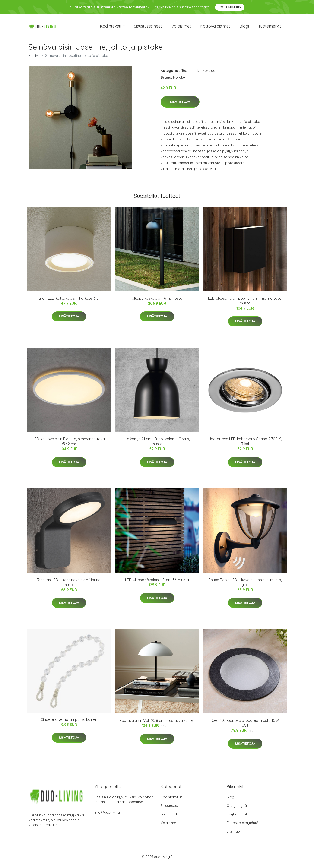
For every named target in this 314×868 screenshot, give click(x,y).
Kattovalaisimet (215, 28)
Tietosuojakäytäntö (243, 826)
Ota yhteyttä (237, 809)
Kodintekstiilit (112, 28)
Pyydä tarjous (230, 7)
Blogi (244, 28)
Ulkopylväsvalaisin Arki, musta (157, 301)
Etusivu (34, 59)
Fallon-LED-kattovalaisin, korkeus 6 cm (69, 301)
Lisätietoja (180, 105)
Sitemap (233, 835)
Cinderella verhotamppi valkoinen (69, 723)
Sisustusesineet (148, 28)
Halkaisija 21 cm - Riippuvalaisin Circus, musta (157, 445)
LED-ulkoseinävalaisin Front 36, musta (157, 583)
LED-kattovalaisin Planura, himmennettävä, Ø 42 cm (69, 445)
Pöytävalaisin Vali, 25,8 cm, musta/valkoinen (157, 724)
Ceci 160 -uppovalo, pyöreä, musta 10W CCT (245, 726)
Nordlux (208, 74)
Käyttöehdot (237, 817)
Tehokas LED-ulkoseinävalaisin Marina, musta (69, 585)
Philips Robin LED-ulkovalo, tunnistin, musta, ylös (245, 585)
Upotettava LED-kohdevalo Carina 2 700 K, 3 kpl (245, 445)
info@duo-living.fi (109, 816)
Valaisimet (181, 28)
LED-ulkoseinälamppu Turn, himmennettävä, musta (245, 304)
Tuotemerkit (270, 28)
